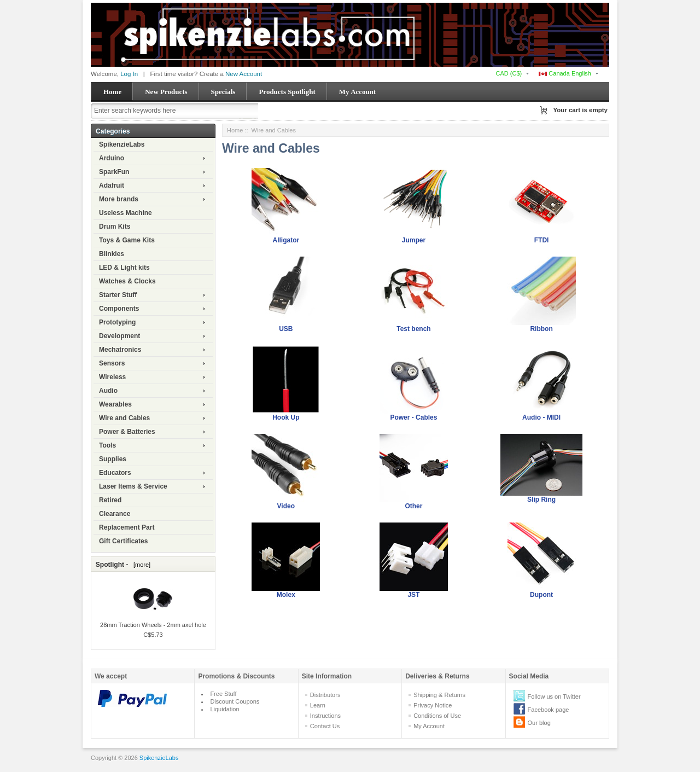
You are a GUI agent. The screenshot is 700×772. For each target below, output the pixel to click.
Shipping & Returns (439, 695)
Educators (115, 473)
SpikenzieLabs (122, 144)
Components (119, 309)
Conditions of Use (437, 716)
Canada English (565, 73)
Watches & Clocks (127, 281)
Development (119, 336)
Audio (108, 391)
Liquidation (224, 709)
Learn (318, 705)
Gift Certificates (123, 541)
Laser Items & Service (133, 486)
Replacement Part (127, 527)
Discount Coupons (235, 701)
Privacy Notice (433, 705)
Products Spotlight (287, 92)
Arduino (112, 158)
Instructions (325, 716)
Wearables (115, 404)
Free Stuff (223, 694)
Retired (110, 500)
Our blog (539, 723)
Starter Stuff (118, 295)
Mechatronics (120, 350)
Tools (107, 445)
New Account (244, 74)
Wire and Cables (124, 418)
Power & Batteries (127, 432)
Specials (223, 92)
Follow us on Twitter (554, 696)
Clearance (115, 514)
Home (112, 92)
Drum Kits (115, 227)
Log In (129, 74)
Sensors (112, 363)
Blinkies (112, 254)
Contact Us (325, 726)
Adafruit (112, 185)
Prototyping (117, 322)
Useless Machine (126, 213)
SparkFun (114, 172)
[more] (140, 565)
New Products (166, 92)
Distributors (325, 695)
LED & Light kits (124, 268)
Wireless (112, 377)
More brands (119, 199)
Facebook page (549, 710)
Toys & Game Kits (127, 240)
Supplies (113, 459)
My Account (358, 92)
